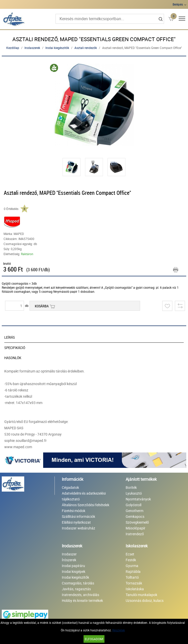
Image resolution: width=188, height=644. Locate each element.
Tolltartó (132, 577)
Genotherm (135, 511)
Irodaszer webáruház (78, 528)
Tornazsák (134, 583)
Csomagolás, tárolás (78, 583)
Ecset (130, 554)
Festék (131, 560)
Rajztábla (133, 571)
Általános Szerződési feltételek (86, 505)
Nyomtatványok (138, 499)
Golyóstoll (133, 505)
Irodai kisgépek (74, 571)
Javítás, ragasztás (76, 589)
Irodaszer (69, 554)
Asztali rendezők (86, 48)
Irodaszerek (32, 48)
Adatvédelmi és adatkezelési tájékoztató (84, 496)
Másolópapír (136, 528)
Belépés (178, 4)
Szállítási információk (78, 516)
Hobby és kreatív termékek (82, 600)
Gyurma (132, 566)
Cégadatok (70, 487)
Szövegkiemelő (137, 522)
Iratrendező (135, 534)
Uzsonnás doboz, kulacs (145, 600)
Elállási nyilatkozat (76, 522)
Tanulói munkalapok (141, 595)
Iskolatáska (135, 589)
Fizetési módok (74, 511)
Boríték (131, 487)
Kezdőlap (13, 48)
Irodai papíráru (73, 566)
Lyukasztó (134, 493)
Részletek (119, 630)
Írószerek (69, 560)
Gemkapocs (135, 516)
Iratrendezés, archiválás (80, 595)
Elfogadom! (94, 639)
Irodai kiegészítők (57, 48)
